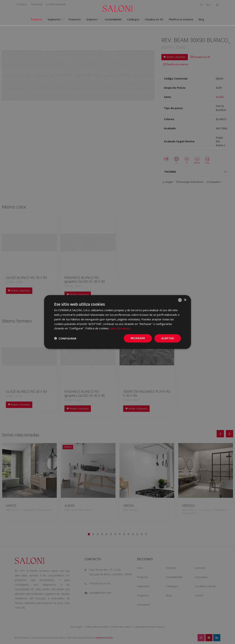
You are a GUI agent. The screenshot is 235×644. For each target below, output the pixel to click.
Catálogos (133, 19)
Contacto (22, 4)
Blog (201, 19)
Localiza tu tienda (56, 4)
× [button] (185, 300)
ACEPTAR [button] (168, 338)
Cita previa (37, 4)
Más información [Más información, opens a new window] (120, 328)
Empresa (92, 19)
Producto (36, 19)
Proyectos (75, 19)
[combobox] (180, 300)
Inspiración (54, 19)
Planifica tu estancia (181, 19)
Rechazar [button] (138, 338)
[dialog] (117, 322)
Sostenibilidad (113, 19)
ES (208, 5)
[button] (65, 338)
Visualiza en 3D (154, 19)
